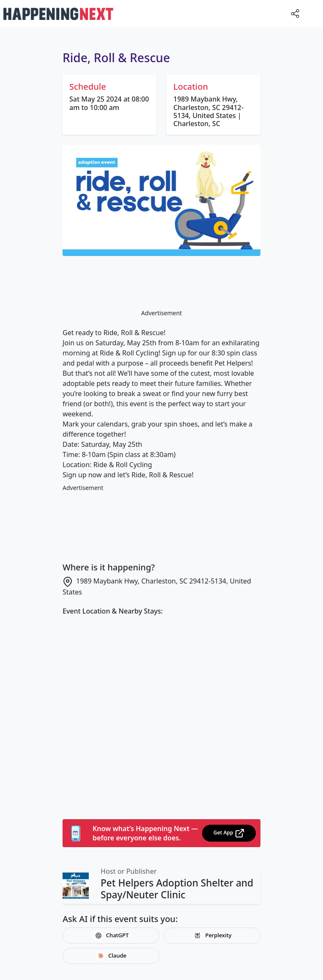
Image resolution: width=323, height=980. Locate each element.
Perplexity (212, 936)
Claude (111, 956)
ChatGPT (111, 936)
